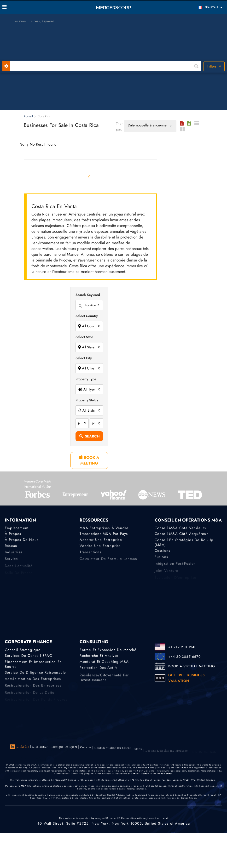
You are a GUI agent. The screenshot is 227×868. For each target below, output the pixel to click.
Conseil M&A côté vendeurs (180, 528)
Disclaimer (40, 747)
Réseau (11, 548)
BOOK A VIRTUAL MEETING (192, 666)
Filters (214, 66)
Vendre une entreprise (100, 548)
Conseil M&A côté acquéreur (181, 534)
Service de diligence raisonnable (35, 675)
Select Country (87, 316)
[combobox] (150, 126)
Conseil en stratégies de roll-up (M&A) (184, 545)
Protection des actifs (99, 670)
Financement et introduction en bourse (33, 667)
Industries (14, 555)
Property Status (87, 400)
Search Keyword (88, 295)
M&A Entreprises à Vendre (104, 528)
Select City (84, 358)
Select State (84, 337)
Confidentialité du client (113, 751)
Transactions (90, 555)
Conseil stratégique (23, 650)
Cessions (163, 553)
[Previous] (89, 177)
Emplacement (17, 528)
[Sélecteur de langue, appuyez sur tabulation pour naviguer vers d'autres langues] (197, 7)
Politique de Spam (64, 748)
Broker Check (188, 800)
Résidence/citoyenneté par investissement (104, 683)
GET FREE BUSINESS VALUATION (186, 678)
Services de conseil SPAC (28, 656)
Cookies (86, 750)
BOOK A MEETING (89, 460)
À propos (13, 534)
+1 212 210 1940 (183, 647)
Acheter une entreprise (101, 541)
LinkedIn (20, 747)
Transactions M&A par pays (104, 534)
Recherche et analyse (99, 656)
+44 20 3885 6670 (184, 657)
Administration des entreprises (33, 682)
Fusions (161, 560)
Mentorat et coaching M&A (104, 663)
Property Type (86, 379)
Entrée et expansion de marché (108, 650)
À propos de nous (22, 541)
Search (90, 436)
